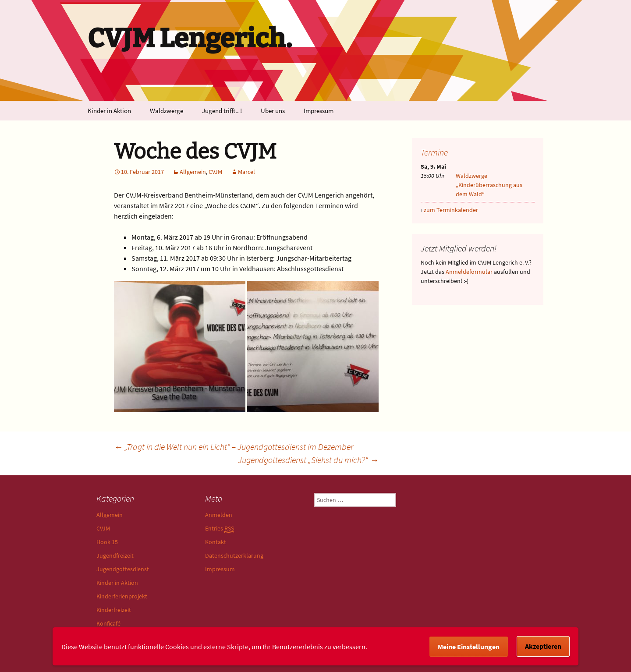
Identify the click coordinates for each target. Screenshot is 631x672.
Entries (220, 529)
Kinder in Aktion (109, 111)
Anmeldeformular (469, 272)
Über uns (273, 111)
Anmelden (219, 515)
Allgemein (193, 172)
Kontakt (216, 542)
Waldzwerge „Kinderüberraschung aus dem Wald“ (489, 185)
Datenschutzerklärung (234, 555)
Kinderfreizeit (114, 610)
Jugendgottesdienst (123, 569)
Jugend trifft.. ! (222, 111)
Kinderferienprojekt (122, 596)
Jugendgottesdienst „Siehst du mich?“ (308, 460)
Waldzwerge (167, 111)
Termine (434, 152)
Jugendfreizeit (115, 555)
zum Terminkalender (451, 210)
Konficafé (108, 623)
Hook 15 (107, 542)
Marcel (246, 172)
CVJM (215, 172)
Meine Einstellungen (469, 647)
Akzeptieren (543, 646)
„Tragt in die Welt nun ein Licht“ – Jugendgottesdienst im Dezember (234, 447)
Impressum (319, 111)
